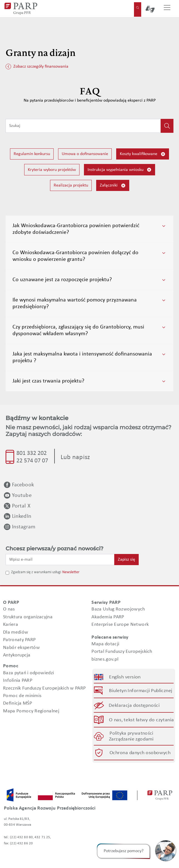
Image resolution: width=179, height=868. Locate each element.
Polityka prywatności (131, 733)
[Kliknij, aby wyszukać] (167, 126)
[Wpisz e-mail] (60, 560)
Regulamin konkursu (32, 154)
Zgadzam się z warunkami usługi (36, 572)
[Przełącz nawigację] (167, 9)
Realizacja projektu (71, 185)
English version (125, 677)
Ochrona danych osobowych (140, 753)
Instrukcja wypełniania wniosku (120, 170)
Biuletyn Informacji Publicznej (141, 691)
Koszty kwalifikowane (143, 154)
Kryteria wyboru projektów (52, 170)
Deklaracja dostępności (134, 705)
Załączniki (113, 186)
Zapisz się (126, 560)
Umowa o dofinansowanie (85, 154)
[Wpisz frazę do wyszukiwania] (83, 126)
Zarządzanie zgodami (131, 739)
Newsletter (71, 572)
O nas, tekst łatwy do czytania (141, 720)
